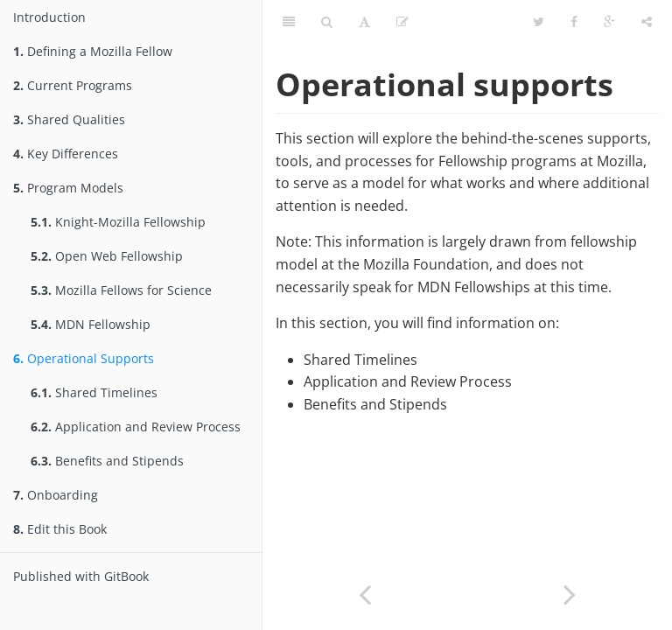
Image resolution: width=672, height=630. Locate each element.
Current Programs (73, 85)
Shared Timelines (94, 392)
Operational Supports (84, 358)
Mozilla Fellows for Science (121, 290)
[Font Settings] (364, 22)
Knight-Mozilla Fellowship (118, 222)
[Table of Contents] (289, 22)
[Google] (609, 22)
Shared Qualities (69, 119)
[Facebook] (574, 22)
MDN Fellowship (91, 324)
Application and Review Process (136, 427)
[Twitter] (539, 22)
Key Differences (66, 154)
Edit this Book (60, 529)
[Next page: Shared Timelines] (570, 593)
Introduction (49, 17)
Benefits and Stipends (107, 461)
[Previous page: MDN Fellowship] (365, 593)
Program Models (68, 188)
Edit (409, 22)
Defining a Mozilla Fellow (93, 51)
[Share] (647, 22)
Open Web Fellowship (107, 256)
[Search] (327, 22)
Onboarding (56, 495)
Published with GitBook (81, 576)
